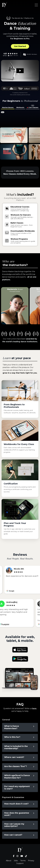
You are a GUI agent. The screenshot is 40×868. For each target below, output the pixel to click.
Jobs (16, 861)
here (34, 708)
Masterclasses (8, 107)
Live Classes (33, 107)
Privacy (31, 861)
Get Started (20, 46)
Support (20, 863)
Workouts (20, 107)
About (9, 861)
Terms (23, 861)
